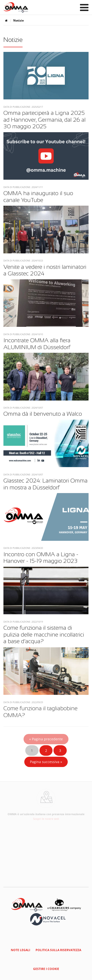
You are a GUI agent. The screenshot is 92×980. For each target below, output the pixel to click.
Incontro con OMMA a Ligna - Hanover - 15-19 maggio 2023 (41, 558)
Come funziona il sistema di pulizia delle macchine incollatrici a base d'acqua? (44, 635)
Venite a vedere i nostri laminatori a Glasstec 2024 (45, 270)
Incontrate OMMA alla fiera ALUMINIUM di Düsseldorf (37, 344)
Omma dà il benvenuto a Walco (43, 414)
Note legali (20, 950)
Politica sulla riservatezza (58, 950)
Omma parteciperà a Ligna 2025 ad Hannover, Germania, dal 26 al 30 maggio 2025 (45, 120)
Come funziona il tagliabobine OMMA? (40, 713)
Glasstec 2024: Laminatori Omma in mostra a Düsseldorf (46, 484)
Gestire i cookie (46, 969)
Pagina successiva (46, 762)
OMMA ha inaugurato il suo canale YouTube (38, 197)
